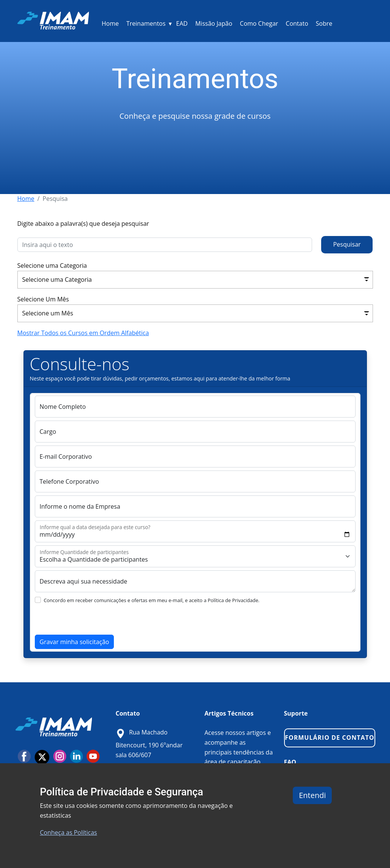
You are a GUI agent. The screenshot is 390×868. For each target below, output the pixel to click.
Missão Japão (214, 23)
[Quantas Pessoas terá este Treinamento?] (195, 556)
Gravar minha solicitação (75, 642)
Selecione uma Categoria (52, 266)
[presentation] (92, 620)
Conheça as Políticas (69, 832)
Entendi (312, 795)
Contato (297, 23)
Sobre (324, 23)
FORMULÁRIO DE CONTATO (329, 738)
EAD (182, 23)
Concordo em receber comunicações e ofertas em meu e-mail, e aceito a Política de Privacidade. (152, 600)
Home (110, 23)
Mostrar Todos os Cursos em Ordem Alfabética (83, 333)
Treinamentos (146, 23)
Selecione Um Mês (43, 299)
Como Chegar (259, 23)
